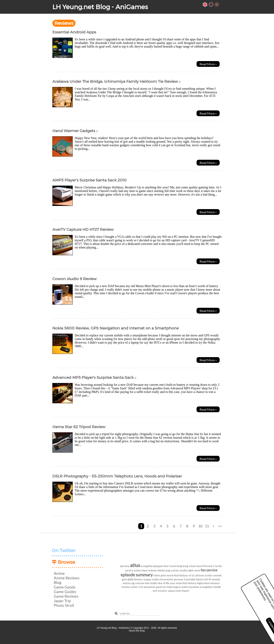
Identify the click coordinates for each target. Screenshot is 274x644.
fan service (209, 570)
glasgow (158, 566)
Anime (59, 573)
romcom (140, 583)
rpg (133, 583)
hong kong (183, 566)
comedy (216, 579)
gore (124, 579)
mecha (126, 583)
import (185, 591)
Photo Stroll (64, 605)
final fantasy (190, 583)
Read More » (208, 64)
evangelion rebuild (210, 587)
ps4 (155, 591)
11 (207, 526)
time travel (170, 566)
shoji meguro (174, 587)
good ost (161, 587)
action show (141, 570)
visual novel (196, 566)
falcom (200, 579)
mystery (162, 591)
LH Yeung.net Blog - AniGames (100, 7)
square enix (174, 591)
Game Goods (65, 587)
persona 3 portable (185, 579)
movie (170, 575)
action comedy (213, 575)
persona (125, 566)
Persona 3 (209, 566)
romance (215, 583)
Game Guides (65, 592)
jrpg (168, 570)
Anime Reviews (67, 578)
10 (200, 526)
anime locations (190, 587)
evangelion (147, 566)
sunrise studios (179, 570)
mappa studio (151, 579)
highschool (203, 583)
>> (220, 526)
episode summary (137, 575)
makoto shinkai (157, 570)
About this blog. (137, 631)
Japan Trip (62, 601)
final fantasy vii (183, 575)
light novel (194, 570)
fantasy (138, 579)
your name (176, 583)
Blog (58, 582)
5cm (141, 587)
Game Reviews (66, 596)
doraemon (150, 587)
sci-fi (207, 579)
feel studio (151, 583)
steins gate (160, 575)
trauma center (130, 587)
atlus (135, 565)
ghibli (131, 579)
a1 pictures (198, 575)
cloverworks (166, 579)
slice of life (163, 583)
